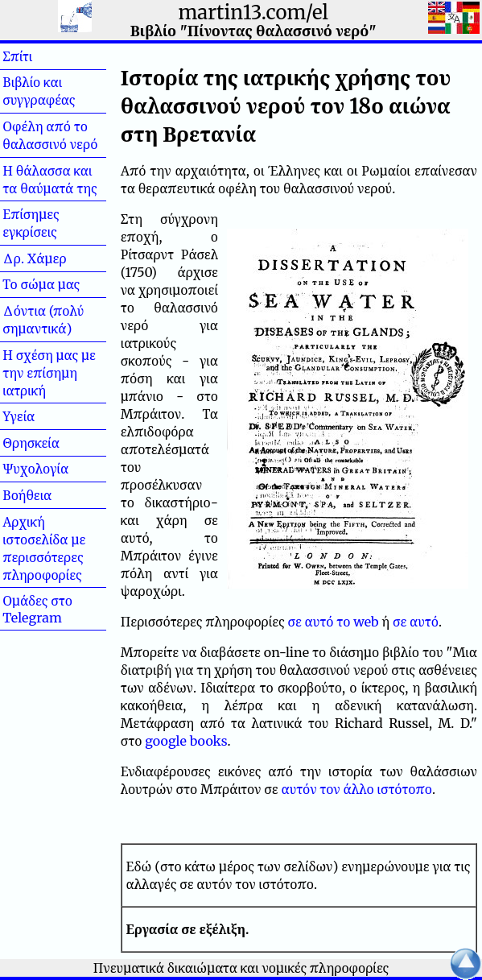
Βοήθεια (53, 495)
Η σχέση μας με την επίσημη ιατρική (49, 373)
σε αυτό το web (334, 622)
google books (186, 741)
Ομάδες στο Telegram (37, 609)
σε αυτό (416, 622)
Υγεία (45, 416)
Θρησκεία (31, 443)
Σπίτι (43, 56)
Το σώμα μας (41, 284)
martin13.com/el (253, 12)
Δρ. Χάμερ (34, 258)
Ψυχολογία (35, 469)
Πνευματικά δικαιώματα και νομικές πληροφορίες (241, 968)
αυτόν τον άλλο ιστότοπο (356, 789)
